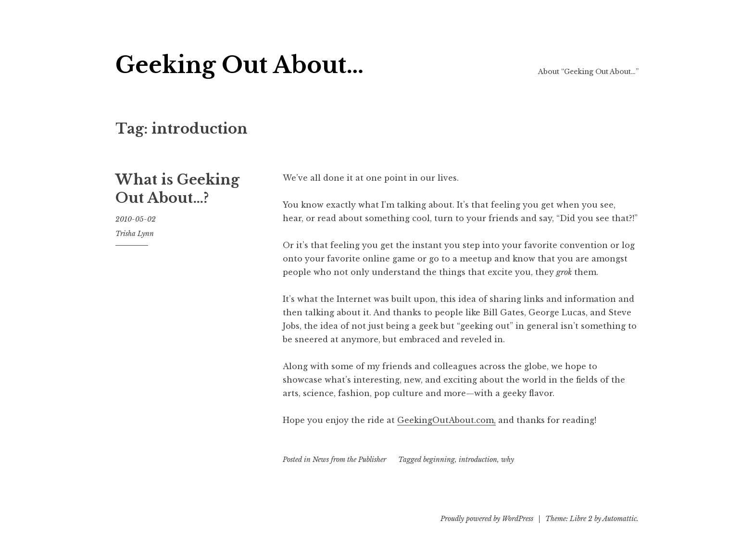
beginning (439, 460)
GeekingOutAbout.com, (446, 420)
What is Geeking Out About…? (177, 189)
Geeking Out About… (239, 65)
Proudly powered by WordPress (487, 519)
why (508, 460)
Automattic (620, 519)
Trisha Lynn (135, 234)
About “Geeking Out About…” (588, 72)
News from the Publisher (349, 460)
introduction (478, 460)
